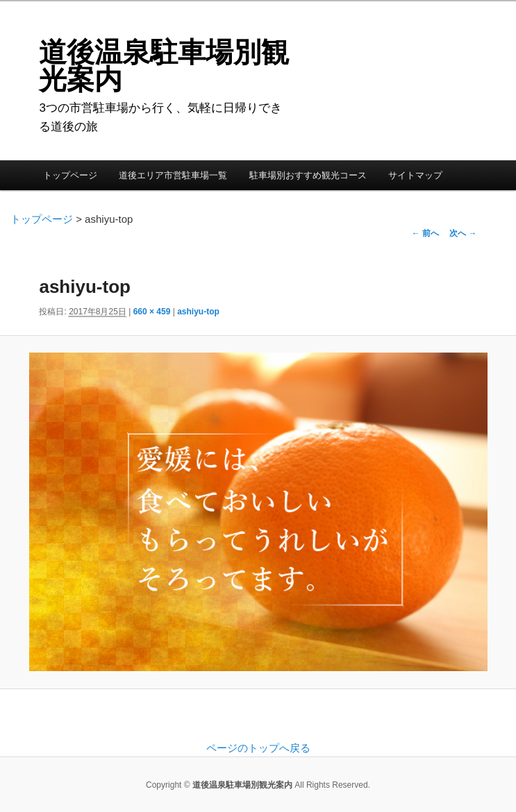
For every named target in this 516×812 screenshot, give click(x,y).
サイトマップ (415, 175)
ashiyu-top (198, 312)
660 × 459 (152, 312)
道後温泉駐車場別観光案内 (164, 66)
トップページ (70, 175)
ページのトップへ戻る (258, 748)
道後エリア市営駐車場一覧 (173, 175)
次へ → (463, 233)
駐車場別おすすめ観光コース (308, 175)
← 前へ (425, 233)
